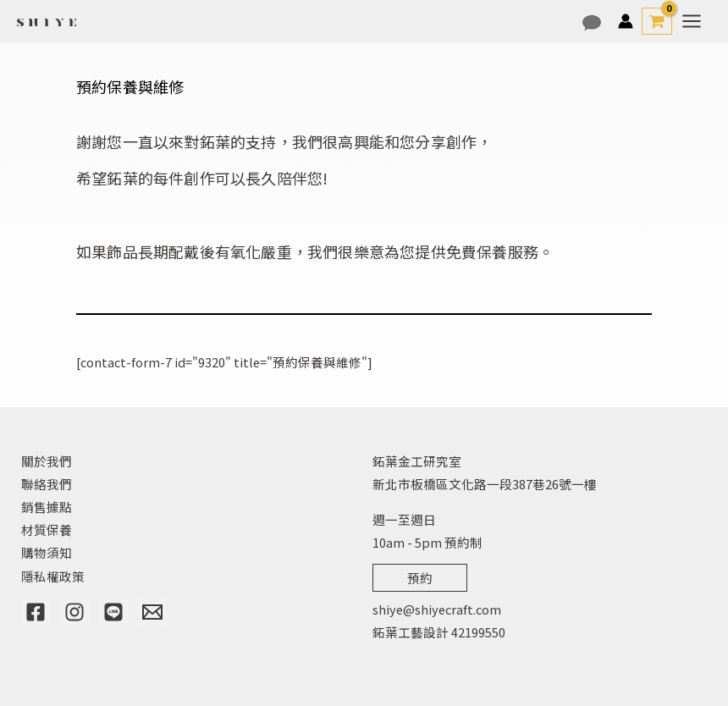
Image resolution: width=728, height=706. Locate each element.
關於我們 (47, 461)
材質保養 (47, 529)
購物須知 (47, 552)
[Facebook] (36, 612)
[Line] (113, 612)
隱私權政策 (53, 576)
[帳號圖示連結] (626, 21)
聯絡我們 (47, 484)
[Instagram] (74, 612)
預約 (420, 578)
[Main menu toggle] (692, 21)
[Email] (152, 612)
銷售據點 (47, 507)
